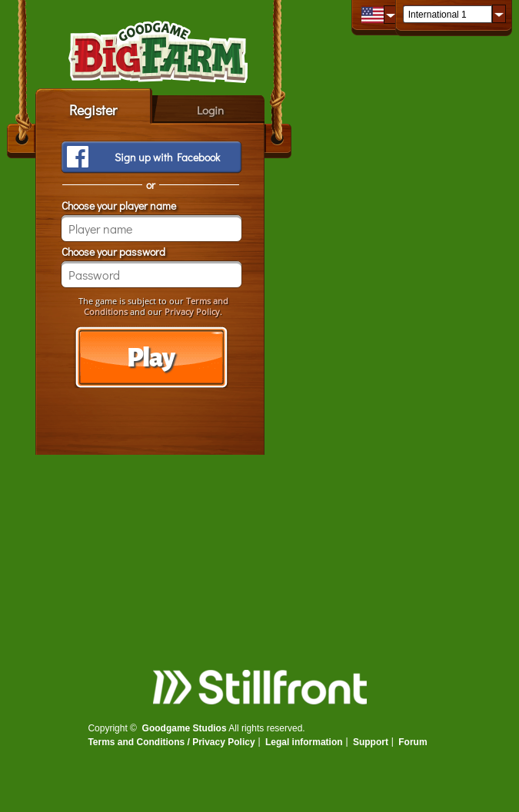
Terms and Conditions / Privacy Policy (171, 742)
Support (371, 742)
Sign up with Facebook (167, 157)
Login (210, 110)
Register (93, 110)
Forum (413, 742)
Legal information (304, 742)
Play (151, 358)
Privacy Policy (192, 312)
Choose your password (113, 252)
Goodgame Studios (185, 728)
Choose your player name (119, 205)
